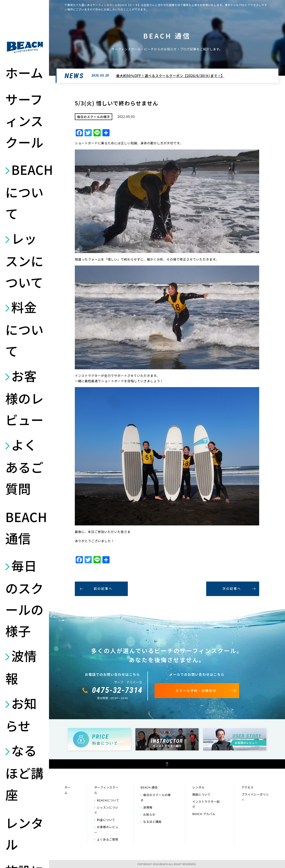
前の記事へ (103, 588)
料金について (24, 329)
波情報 (21, 667)
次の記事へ (232, 588)
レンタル (24, 833)
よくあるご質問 (24, 466)
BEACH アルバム (204, 814)
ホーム (24, 72)
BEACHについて (25, 191)
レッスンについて (24, 260)
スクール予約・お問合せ (196, 690)
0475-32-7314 (117, 690)
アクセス (248, 787)
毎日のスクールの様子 (24, 598)
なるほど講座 (24, 772)
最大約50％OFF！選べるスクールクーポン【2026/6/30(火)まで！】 (170, 76)
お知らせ (21, 714)
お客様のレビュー (24, 397)
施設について (202, 794)
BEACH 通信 (25, 527)
